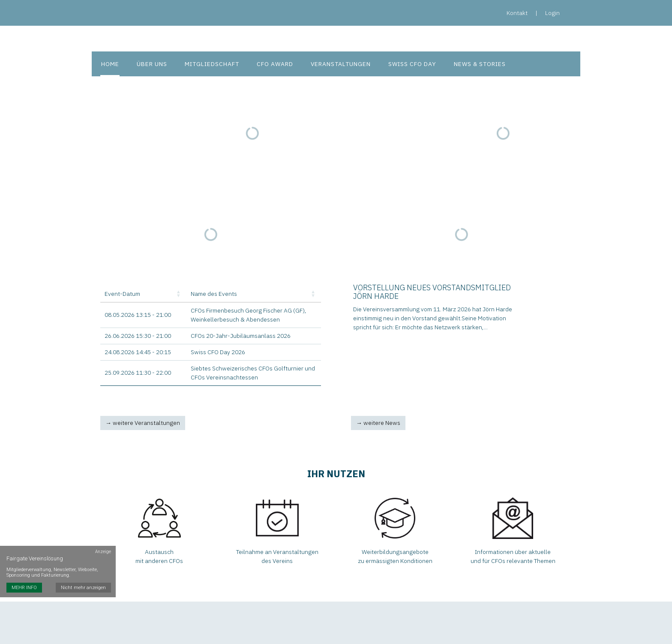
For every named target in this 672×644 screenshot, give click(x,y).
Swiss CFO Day (408, 64)
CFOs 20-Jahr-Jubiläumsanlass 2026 (241, 337)
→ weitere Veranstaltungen (143, 424)
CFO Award (272, 64)
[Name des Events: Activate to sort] (254, 295)
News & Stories (475, 64)
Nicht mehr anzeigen (84, 570)
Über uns (150, 64)
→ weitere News (378, 424)
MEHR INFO (24, 570)
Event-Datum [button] (122, 295)
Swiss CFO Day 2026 (218, 353)
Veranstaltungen (337, 64)
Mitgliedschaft (209, 64)
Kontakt (517, 13)
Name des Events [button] (214, 295)
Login (552, 13)
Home (109, 64)
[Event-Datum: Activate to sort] (143, 295)
